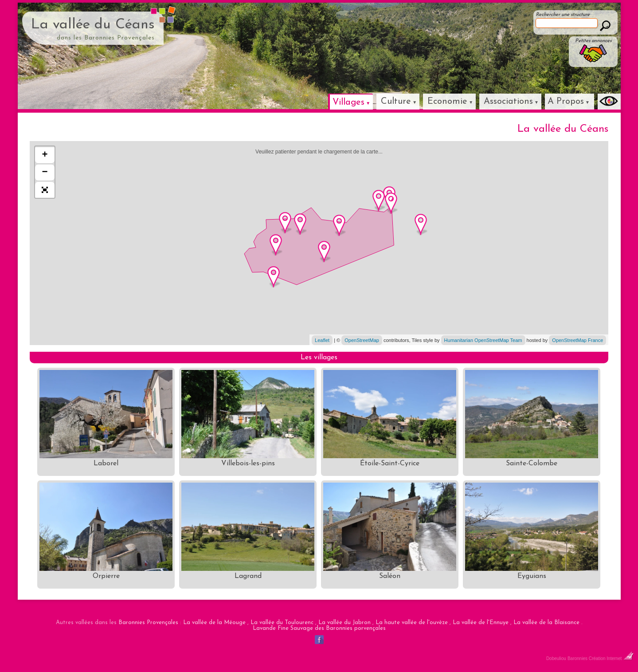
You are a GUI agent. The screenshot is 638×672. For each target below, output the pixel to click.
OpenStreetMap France (577, 340)
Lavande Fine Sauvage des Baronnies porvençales (319, 628)
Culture (396, 102)
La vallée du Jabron (344, 623)
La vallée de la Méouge (214, 623)
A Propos (566, 102)
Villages (348, 102)
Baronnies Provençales (148, 623)
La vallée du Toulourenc (282, 623)
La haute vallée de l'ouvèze (412, 623)
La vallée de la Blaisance (546, 623)
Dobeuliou (556, 658)
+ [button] (45, 155)
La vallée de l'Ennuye (481, 623)
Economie (447, 102)
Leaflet (322, 340)
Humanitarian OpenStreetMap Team (483, 340)
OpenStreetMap (362, 340)
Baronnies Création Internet (601, 658)
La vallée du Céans (93, 25)
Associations (508, 102)
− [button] (45, 173)
